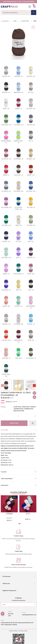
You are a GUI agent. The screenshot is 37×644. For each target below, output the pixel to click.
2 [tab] (20, 524)
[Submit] (34, 605)
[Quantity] (18, 416)
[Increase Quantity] (35, 416)
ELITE (28, 514)
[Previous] (3, 386)
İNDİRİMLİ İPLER (29, 409)
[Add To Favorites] (33, 27)
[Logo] (9, 7)
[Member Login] (30, 7)
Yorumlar (4, 472)
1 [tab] (17, 524)
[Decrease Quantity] (2, 416)
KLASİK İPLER (17, 407)
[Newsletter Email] (18, 605)
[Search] (18, 12)
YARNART (33, 407)
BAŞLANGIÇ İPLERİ (19, 411)
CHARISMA (9, 514)
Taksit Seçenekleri (7, 479)
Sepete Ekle (14, 423)
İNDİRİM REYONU (19, 409)
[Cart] (34, 7)
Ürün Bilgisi (5, 430)
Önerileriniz (5, 485)
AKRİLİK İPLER (26, 407)
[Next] (34, 386)
